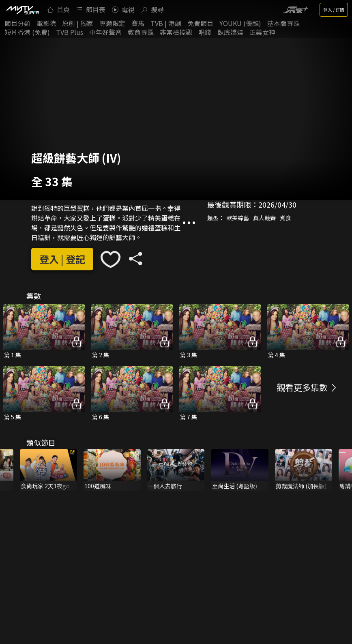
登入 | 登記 (62, 259)
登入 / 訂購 (334, 10)
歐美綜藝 (238, 218)
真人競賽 (264, 218)
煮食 (285, 218)
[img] (22, 10)
